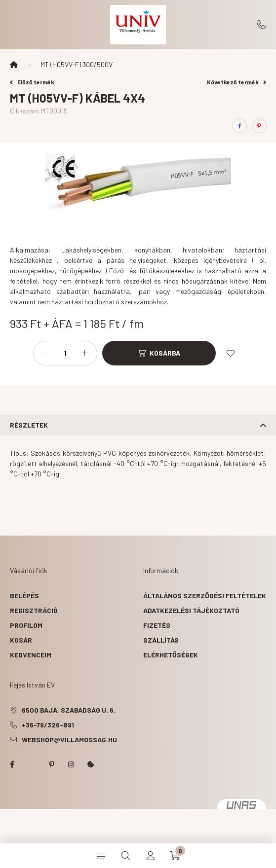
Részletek (29, 425)
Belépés (24, 596)
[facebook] (239, 126)
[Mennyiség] (65, 353)
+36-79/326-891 (261, 25)
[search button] (126, 856)
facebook (12, 764)
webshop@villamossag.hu (69, 740)
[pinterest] (259, 126)
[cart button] (175, 856)
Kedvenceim (31, 655)
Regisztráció (34, 610)
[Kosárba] (159, 353)
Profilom (26, 625)
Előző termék (32, 82)
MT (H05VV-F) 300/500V (77, 64)
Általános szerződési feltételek (205, 596)
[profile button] (151, 856)
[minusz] (46, 353)
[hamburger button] (101, 856)
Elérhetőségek (171, 655)
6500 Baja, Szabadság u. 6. (69, 710)
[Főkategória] (14, 65)
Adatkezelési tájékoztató (191, 610)
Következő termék (237, 82)
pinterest (51, 764)
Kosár (21, 640)
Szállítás (161, 640)
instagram (71, 764)
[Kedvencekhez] (231, 353)
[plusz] (84, 353)
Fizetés (157, 625)
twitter (32, 764)
